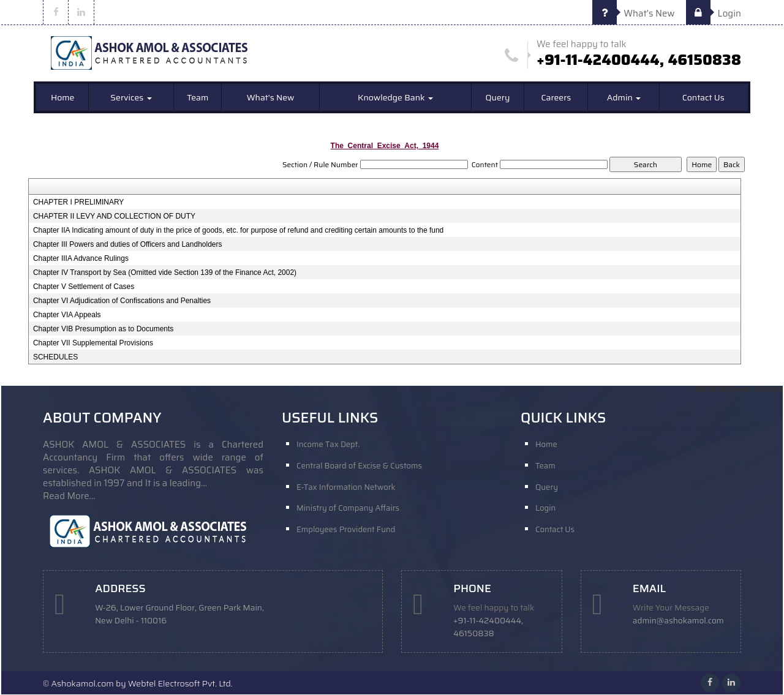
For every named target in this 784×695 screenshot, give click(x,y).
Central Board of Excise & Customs (359, 466)
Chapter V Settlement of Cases (84, 287)
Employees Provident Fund (346, 531)
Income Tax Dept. (328, 445)
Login (714, 13)
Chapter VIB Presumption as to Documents (103, 329)
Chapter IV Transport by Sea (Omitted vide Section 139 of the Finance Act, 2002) (165, 273)
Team (198, 98)
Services (131, 98)
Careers (556, 98)
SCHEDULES (55, 358)
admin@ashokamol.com (679, 621)
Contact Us (703, 98)
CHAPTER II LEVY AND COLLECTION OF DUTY (114, 217)
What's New (634, 13)
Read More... (69, 497)
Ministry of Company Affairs (348, 509)
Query (498, 98)
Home (63, 98)
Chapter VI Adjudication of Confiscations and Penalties (122, 301)
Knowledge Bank (395, 98)
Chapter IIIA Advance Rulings (81, 259)
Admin (624, 98)
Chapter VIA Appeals (67, 315)
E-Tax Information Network (346, 488)
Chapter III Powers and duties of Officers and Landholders (128, 245)
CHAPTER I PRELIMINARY (78, 203)
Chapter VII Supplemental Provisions (93, 344)
